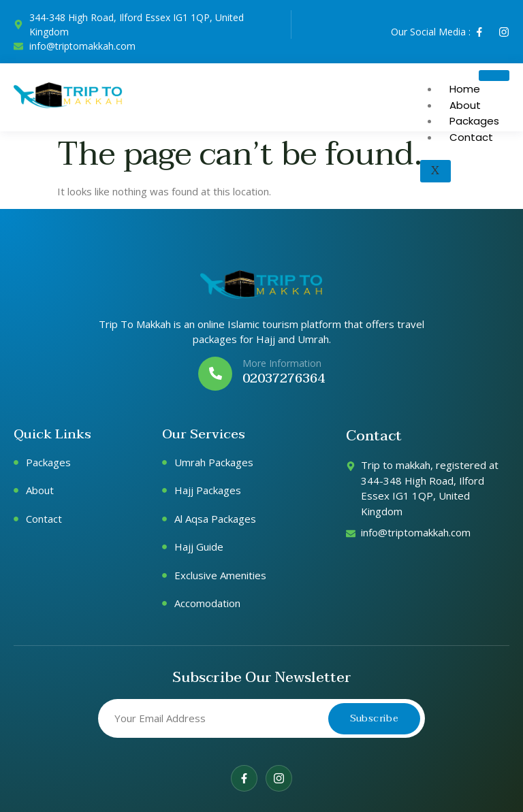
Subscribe (374, 718)
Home (465, 89)
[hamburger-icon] (494, 76)
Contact (471, 137)
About (465, 105)
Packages (474, 121)
